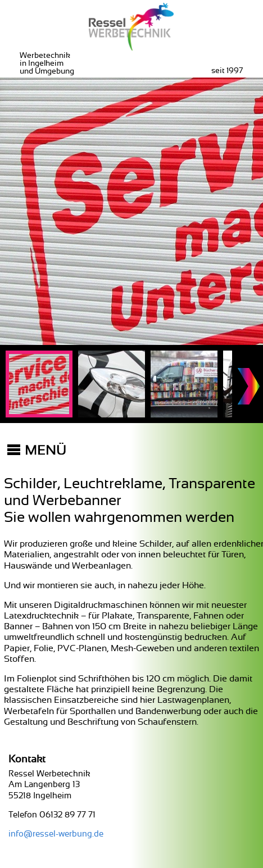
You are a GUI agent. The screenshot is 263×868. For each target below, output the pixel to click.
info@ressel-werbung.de (56, 834)
